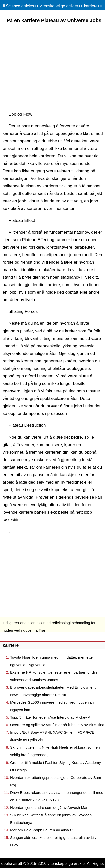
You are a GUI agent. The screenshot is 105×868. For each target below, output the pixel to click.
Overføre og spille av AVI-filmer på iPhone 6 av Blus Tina (57, 725)
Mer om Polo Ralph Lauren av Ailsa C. (42, 830)
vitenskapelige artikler (59, 6)
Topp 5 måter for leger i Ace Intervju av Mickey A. (51, 717)
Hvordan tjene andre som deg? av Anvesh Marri (50, 807)
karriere (91, 6)
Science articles (20, 6)
